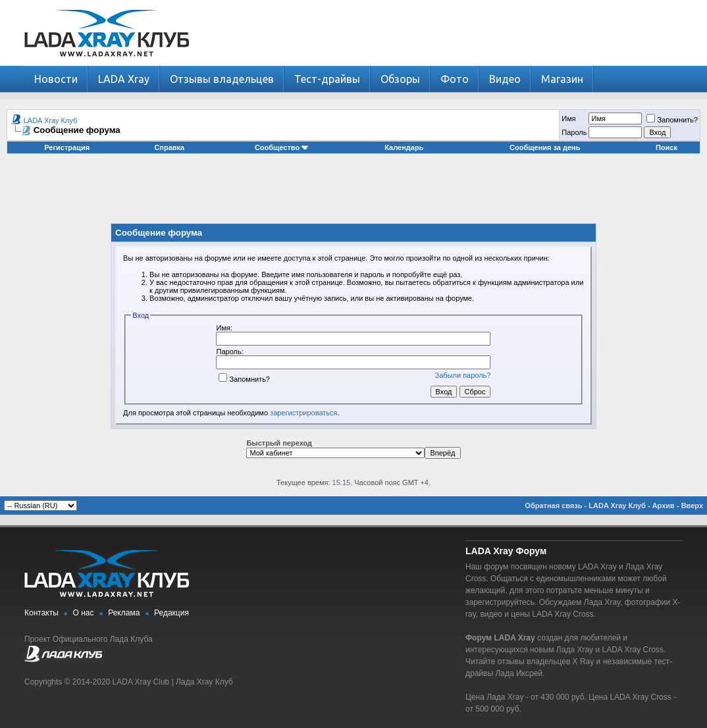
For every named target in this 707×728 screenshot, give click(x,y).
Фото (455, 79)
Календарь (404, 147)
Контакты (41, 613)
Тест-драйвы (327, 79)
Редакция (171, 613)
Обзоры (400, 79)
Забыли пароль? (463, 375)
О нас (84, 613)
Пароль (574, 132)
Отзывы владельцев (222, 79)
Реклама (124, 613)
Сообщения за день (545, 147)
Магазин (562, 79)
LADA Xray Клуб (51, 120)
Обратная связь (553, 506)
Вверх (692, 506)
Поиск (667, 147)
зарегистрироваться (303, 413)
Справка (169, 147)
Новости (56, 79)
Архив (664, 506)
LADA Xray (124, 79)
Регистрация (67, 147)
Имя (568, 118)
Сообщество (282, 147)
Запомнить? (672, 120)
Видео (505, 79)
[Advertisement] (353, 194)
